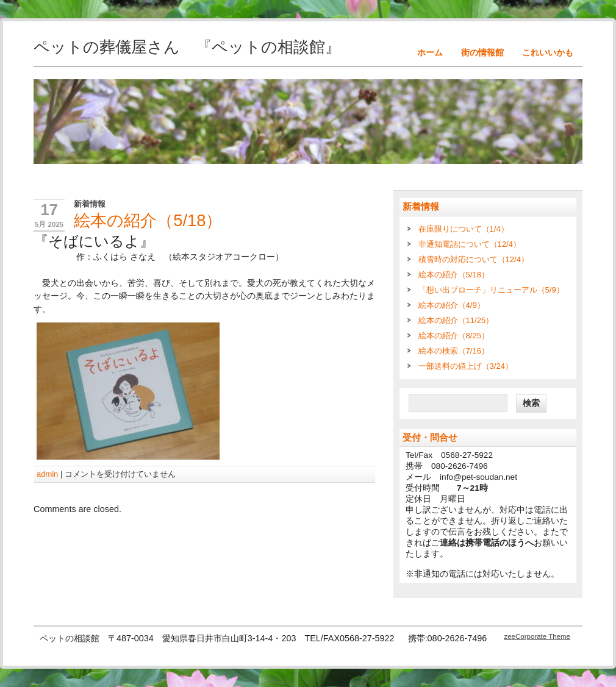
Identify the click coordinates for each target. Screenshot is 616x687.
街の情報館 (482, 52)
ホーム (430, 52)
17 (49, 210)
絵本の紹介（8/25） (454, 336)
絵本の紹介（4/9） (452, 305)
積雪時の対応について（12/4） (474, 259)
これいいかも (548, 52)
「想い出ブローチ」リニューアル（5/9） (491, 290)
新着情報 (90, 204)
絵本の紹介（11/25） (456, 320)
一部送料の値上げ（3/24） (466, 366)
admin (47, 474)
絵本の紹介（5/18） (454, 275)
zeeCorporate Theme (537, 636)
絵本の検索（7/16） (454, 351)
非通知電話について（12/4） (470, 244)
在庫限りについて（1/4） (464, 229)
